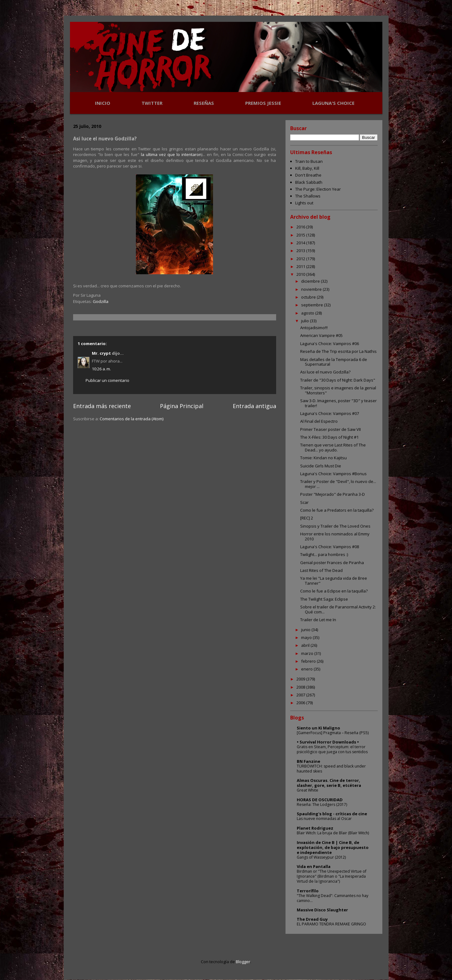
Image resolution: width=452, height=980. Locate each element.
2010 (301, 274)
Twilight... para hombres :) (324, 554)
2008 (301, 687)
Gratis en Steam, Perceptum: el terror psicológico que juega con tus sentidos (332, 749)
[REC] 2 (307, 518)
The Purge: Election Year (318, 189)
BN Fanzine (308, 761)
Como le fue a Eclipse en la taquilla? (334, 591)
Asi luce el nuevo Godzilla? (325, 372)
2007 (301, 695)
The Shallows (308, 196)
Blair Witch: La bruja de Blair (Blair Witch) (333, 833)
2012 (301, 259)
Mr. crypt (101, 353)
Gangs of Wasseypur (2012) (321, 857)
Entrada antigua (254, 406)
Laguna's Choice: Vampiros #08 (330, 547)
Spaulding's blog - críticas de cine (332, 814)
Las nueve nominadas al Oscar (324, 819)
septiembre (313, 305)
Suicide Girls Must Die (321, 466)
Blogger (243, 962)
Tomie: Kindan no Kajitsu (323, 458)
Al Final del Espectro (319, 421)
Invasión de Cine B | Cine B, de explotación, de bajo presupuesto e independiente (333, 847)
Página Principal (182, 406)
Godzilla (101, 301)
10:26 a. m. (101, 369)
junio (306, 630)
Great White (308, 790)
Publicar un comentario (107, 380)
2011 (301, 266)
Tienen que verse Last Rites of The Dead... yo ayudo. (333, 447)
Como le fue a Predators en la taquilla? (337, 510)
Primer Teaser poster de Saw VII (330, 429)
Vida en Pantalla (314, 866)
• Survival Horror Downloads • (328, 742)
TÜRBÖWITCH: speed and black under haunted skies (331, 769)
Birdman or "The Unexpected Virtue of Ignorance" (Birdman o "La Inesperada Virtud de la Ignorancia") (332, 876)
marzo (308, 653)
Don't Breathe (308, 175)
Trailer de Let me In (318, 620)
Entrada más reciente (102, 406)
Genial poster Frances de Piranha (332, 563)
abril (306, 645)
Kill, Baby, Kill (307, 168)
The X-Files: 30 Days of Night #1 (329, 437)
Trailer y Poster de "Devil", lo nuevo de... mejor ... (338, 484)
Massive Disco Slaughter (322, 910)
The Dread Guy (312, 919)
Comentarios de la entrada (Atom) (132, 419)
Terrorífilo (308, 891)
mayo (307, 637)
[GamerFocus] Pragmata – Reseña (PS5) (333, 733)
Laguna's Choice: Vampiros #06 (330, 344)
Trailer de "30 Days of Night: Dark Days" (338, 380)
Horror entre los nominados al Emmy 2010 (335, 536)
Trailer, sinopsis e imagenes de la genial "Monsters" (338, 390)
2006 (301, 703)
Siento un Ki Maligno (318, 728)
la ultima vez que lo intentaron (171, 154)
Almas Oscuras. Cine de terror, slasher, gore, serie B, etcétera (329, 783)
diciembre (311, 281)
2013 (301, 251)
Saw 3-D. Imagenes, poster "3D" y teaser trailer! (338, 403)
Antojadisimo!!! (314, 328)
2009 (301, 679)
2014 (301, 243)
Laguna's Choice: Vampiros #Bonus (333, 474)
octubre (309, 297)
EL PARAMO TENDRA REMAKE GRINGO (331, 924)
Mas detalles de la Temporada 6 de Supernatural (334, 362)
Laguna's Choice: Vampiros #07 (330, 413)
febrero (309, 661)
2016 (301, 227)
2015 (301, 235)
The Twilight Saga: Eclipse (324, 599)
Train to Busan (309, 161)
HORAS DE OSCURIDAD (320, 800)
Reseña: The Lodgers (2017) (322, 804)
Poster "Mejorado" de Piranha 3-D (333, 494)
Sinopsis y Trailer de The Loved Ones (335, 526)
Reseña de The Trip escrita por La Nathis (338, 351)
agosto (308, 313)
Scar (304, 502)
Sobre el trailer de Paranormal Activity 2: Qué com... (338, 609)
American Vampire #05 (321, 335)
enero (307, 669)
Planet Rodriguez (315, 828)
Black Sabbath (309, 182)
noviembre (312, 289)
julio (305, 321)
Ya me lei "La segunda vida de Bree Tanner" (334, 581)
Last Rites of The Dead (321, 570)
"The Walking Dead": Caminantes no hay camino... (333, 898)
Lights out (304, 203)
